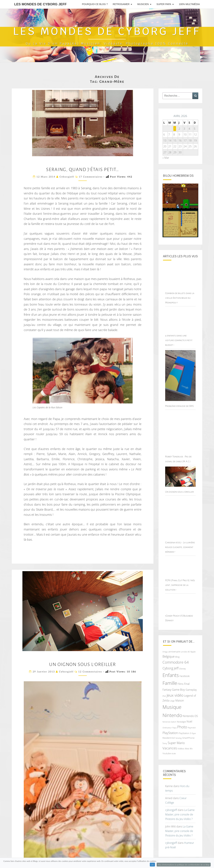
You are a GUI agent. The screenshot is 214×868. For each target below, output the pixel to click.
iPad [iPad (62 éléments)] (164, 690)
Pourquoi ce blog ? (95, 4)
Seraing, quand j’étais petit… (83, 170)
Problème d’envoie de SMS (179, 400)
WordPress (118, 861)
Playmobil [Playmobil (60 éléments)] (192, 722)
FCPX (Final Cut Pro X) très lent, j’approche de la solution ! (180, 579)
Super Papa (164, 4)
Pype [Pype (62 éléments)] (194, 727)
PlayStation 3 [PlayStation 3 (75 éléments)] (185, 727)
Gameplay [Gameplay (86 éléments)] (191, 684)
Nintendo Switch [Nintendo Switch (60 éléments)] (169, 716)
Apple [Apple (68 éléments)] (193, 646)
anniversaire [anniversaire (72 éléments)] (174, 646)
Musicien (143, 4)
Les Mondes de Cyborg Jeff (40, 4)
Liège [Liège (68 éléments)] (172, 695)
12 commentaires (90, 672)
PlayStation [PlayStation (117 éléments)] (170, 727)
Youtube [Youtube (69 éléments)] (167, 748)
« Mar (166, 158)
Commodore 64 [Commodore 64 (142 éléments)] (176, 657)
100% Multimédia (189, 4)
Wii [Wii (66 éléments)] (191, 743)
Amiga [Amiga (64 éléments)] (165, 646)
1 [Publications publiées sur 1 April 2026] (175, 129)
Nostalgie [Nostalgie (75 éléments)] (181, 716)
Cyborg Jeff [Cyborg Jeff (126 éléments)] (171, 662)
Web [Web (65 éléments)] (187, 743)
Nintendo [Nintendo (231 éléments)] (172, 709)
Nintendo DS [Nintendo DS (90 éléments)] (190, 710)
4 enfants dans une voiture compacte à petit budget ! (179, 340)
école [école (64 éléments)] (174, 748)
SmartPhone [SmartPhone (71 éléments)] (188, 732)
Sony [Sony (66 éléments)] (165, 737)
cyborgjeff (67, 177)
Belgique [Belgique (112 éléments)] (169, 651)
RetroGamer (121, 4)
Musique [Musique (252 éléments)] (172, 701)
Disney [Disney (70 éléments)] (182, 663)
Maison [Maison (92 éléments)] (180, 695)
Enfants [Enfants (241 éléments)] (171, 669)
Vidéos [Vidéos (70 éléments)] (181, 743)
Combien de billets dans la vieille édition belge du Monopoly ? (180, 298)
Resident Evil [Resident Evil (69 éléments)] (169, 732)
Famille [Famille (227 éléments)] (170, 677)
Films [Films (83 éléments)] (181, 678)
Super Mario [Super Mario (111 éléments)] (176, 737)
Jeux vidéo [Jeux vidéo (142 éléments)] (175, 690)
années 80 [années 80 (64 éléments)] (185, 646)
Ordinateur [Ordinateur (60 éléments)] (167, 722)
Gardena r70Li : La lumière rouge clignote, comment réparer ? (180, 541)
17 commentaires (91, 177)
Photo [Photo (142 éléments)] (182, 721)
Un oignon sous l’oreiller (83, 664)
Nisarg (145, 861)
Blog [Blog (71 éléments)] (177, 651)
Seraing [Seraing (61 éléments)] (178, 732)
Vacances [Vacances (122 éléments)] (170, 742)
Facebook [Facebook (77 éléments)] (185, 670)
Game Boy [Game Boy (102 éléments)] (178, 684)
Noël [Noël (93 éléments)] (189, 716)
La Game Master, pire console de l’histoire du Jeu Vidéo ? (180, 809)
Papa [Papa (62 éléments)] (174, 722)
